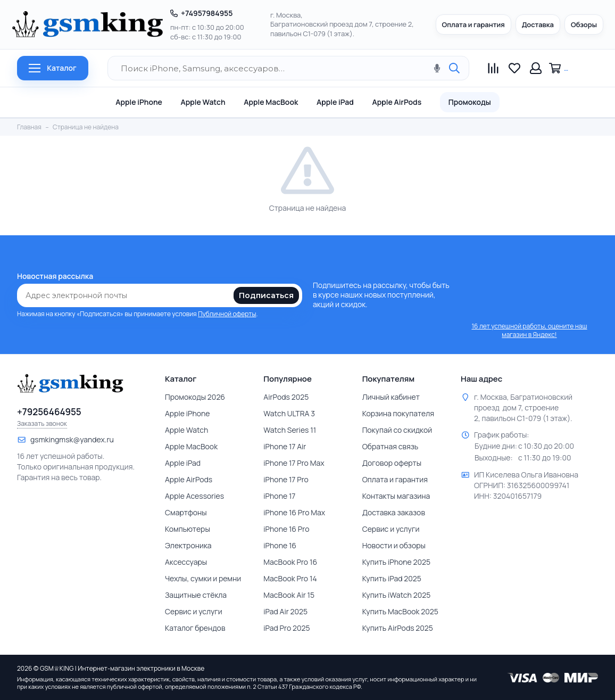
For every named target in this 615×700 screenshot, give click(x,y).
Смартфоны (186, 512)
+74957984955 (207, 13)
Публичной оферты (227, 314)
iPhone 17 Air (285, 446)
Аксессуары (186, 562)
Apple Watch (203, 102)
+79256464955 (49, 412)
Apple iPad (335, 102)
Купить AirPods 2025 (398, 628)
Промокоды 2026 (195, 397)
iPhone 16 (280, 545)
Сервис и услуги (194, 611)
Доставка (538, 24)
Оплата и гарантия (473, 24)
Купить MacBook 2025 (400, 611)
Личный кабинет (391, 397)
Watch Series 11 (290, 430)
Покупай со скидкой (397, 430)
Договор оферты (392, 463)
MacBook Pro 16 (290, 562)
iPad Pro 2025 (286, 628)
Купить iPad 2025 (392, 578)
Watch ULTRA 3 (289, 413)
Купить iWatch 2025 (397, 595)
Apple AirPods (397, 102)
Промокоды (470, 102)
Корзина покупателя (398, 413)
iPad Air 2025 (285, 611)
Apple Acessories (194, 496)
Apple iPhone (139, 102)
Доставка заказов (394, 512)
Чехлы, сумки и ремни (203, 578)
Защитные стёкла (196, 595)
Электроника (188, 545)
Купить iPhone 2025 (397, 562)
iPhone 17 (279, 496)
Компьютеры (188, 529)
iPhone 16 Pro (286, 529)
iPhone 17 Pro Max (294, 463)
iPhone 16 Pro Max (294, 512)
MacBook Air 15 (289, 595)
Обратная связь (390, 446)
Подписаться (266, 295)
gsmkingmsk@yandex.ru (72, 439)
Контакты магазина (396, 496)
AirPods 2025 (286, 397)
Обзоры (584, 24)
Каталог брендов (195, 628)
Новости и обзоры (394, 545)
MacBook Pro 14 (290, 578)
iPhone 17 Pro (286, 479)
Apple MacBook (271, 102)
